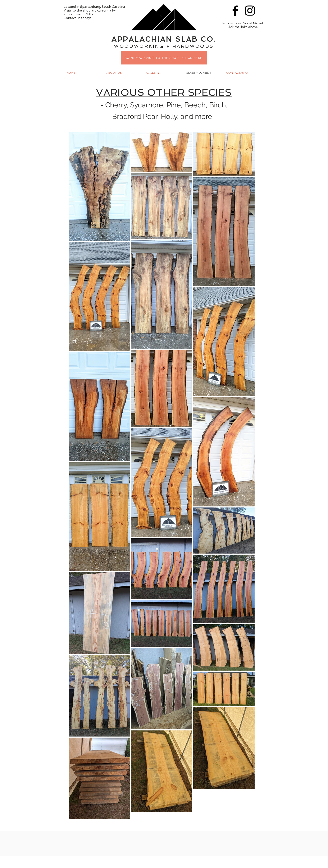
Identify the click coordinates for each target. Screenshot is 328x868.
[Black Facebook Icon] (235, 11)
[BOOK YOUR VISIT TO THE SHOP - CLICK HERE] (164, 58)
